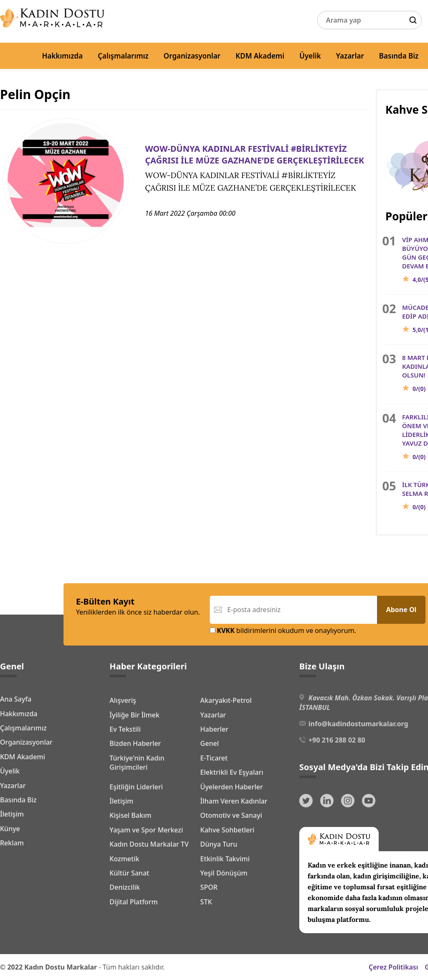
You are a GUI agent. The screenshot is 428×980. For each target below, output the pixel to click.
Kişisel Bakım (130, 815)
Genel (209, 743)
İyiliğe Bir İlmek (134, 715)
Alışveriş (123, 700)
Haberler (214, 729)
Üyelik (310, 56)
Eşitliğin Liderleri (136, 787)
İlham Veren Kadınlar (234, 801)
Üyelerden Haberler (232, 787)
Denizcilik (125, 887)
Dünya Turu (219, 844)
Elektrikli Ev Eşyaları (232, 772)
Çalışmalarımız (123, 56)
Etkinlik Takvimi (225, 859)
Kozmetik (124, 859)
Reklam (12, 843)
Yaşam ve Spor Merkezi (146, 830)
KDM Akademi (260, 56)
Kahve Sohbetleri (227, 830)
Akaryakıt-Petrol (226, 700)
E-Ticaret (214, 758)
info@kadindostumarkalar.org (358, 724)
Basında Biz (399, 56)
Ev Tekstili (125, 729)
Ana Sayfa (16, 699)
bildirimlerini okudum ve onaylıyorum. (283, 630)
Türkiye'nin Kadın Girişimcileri (137, 763)
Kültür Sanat (129, 873)
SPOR (209, 887)
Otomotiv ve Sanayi (231, 815)
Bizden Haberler (135, 743)
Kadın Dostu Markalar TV (149, 844)
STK (206, 902)
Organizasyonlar (192, 56)
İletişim (12, 814)
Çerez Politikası (393, 967)
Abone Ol (401, 610)
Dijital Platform (134, 902)
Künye (10, 829)
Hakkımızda (62, 56)
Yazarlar (350, 56)
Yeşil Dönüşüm (224, 873)
